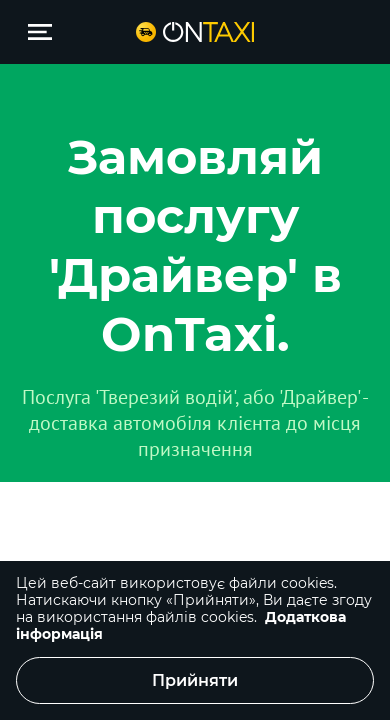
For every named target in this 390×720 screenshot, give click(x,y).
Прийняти (195, 680)
